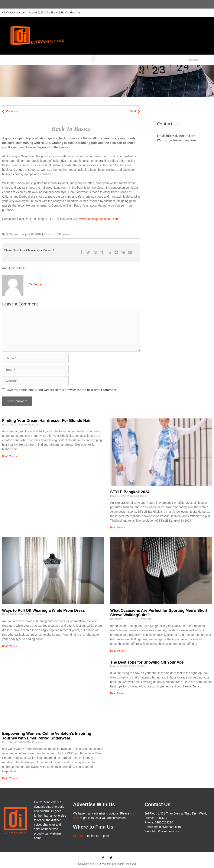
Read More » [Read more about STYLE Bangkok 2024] (118, 528)
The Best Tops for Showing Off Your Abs (147, 662)
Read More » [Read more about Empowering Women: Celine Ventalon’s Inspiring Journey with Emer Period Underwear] (9, 778)
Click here (80, 836)
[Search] (211, 60)
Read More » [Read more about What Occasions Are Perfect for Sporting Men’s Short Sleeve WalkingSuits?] (118, 651)
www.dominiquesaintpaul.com (99, 219)
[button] (93, 59)
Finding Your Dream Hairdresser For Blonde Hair (46, 421)
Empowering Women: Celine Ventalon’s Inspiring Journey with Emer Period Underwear (47, 736)
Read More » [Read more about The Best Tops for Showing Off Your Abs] (118, 693)
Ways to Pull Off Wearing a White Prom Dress (43, 610)
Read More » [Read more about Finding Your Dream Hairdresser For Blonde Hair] (9, 456)
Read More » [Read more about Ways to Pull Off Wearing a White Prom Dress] (9, 646)
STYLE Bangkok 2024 (130, 492)
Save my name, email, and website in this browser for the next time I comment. (62, 390)
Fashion (49, 234)
